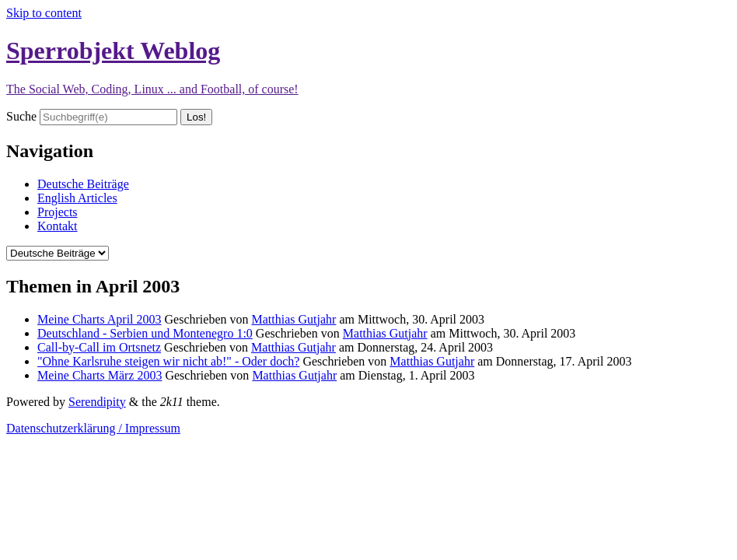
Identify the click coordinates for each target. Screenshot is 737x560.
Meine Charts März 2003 (100, 375)
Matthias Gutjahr (294, 319)
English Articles (77, 198)
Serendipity (97, 402)
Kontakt (58, 226)
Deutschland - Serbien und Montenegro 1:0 (145, 333)
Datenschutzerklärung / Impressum (93, 428)
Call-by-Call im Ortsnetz (99, 347)
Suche (21, 116)
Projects (58, 212)
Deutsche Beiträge (83, 184)
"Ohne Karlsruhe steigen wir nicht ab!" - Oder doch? (168, 361)
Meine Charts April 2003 (100, 319)
